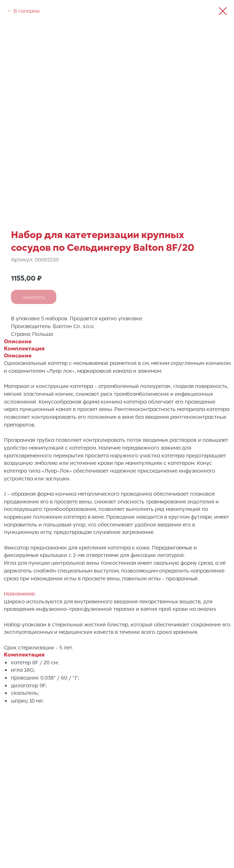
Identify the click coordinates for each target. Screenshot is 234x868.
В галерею (27, 11)
